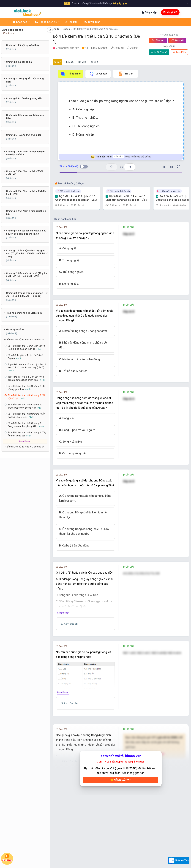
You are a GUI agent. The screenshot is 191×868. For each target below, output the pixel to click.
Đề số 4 (94, 62)
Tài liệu (72, 22)
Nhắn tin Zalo (179, 861)
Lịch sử (66, 29)
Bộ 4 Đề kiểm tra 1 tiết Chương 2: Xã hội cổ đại (96, 29)
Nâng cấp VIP (121, 780)
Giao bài (177, 40)
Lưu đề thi (179, 52)
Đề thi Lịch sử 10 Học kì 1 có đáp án (26, 340)
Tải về (159, 52)
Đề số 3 (82, 62)
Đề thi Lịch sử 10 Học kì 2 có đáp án (26, 447)
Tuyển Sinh (94, 22)
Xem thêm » (25, 441)
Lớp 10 (56, 29)
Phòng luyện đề (47, 22)
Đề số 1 (58, 62)
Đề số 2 (70, 62)
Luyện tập (98, 74)
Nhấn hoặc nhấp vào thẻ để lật (121, 157)
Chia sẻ (158, 40)
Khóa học (21, 22)
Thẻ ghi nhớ (71, 74)
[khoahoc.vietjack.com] (28, 12)
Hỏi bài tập (7, 858)
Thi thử (125, 74)
